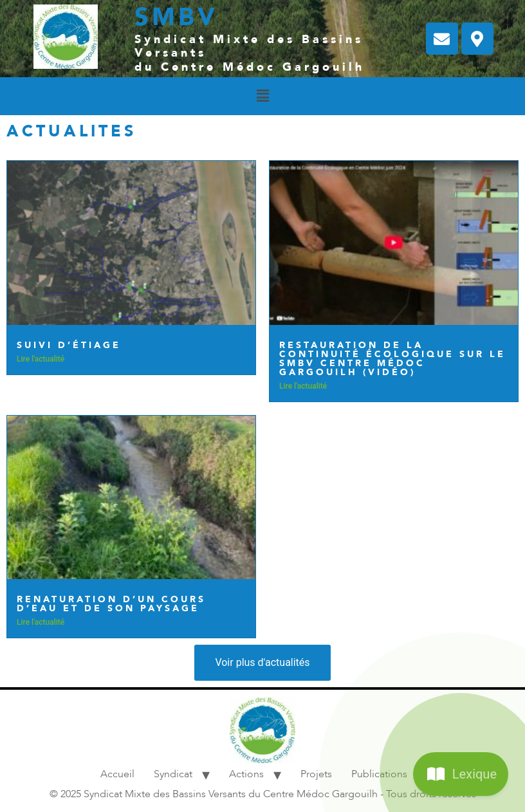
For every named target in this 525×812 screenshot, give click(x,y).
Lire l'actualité (41, 359)
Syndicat (173, 774)
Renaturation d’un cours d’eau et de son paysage (111, 604)
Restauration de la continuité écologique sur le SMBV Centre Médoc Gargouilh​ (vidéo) (392, 359)
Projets (316, 774)
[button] (262, 96)
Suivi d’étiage (69, 345)
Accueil (117, 774)
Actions (246, 774)
